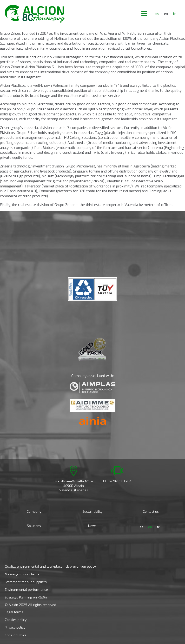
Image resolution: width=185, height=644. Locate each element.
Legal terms (14, 612)
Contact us (151, 512)
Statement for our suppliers (26, 582)
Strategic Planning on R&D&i (26, 597)
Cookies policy (16, 620)
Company (34, 512)
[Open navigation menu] (144, 14)
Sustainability (92, 512)
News (92, 526)
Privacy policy (15, 627)
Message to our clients (22, 574)
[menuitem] (157, 14)
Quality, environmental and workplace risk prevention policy (50, 567)
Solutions (34, 526)
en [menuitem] (166, 13)
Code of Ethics (16, 635)
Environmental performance (26, 590)
